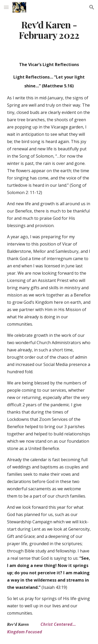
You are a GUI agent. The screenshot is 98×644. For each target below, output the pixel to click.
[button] (6, 7)
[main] (49, 30)
